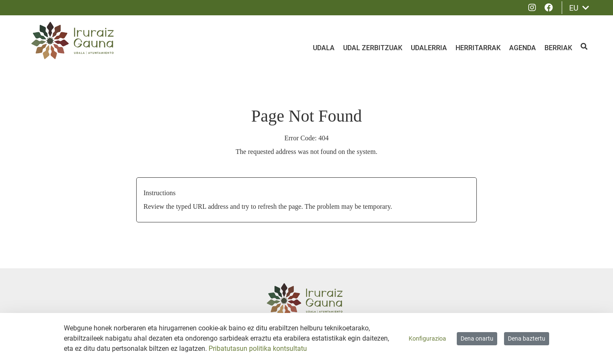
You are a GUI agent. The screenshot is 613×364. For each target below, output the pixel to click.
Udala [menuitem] (324, 48)
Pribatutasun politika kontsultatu (258, 348)
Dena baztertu (527, 338)
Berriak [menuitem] (558, 48)
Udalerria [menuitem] (429, 48)
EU (579, 8)
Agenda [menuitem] (523, 48)
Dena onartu (477, 338)
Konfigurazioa (427, 338)
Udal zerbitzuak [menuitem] (373, 48)
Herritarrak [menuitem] (478, 48)
